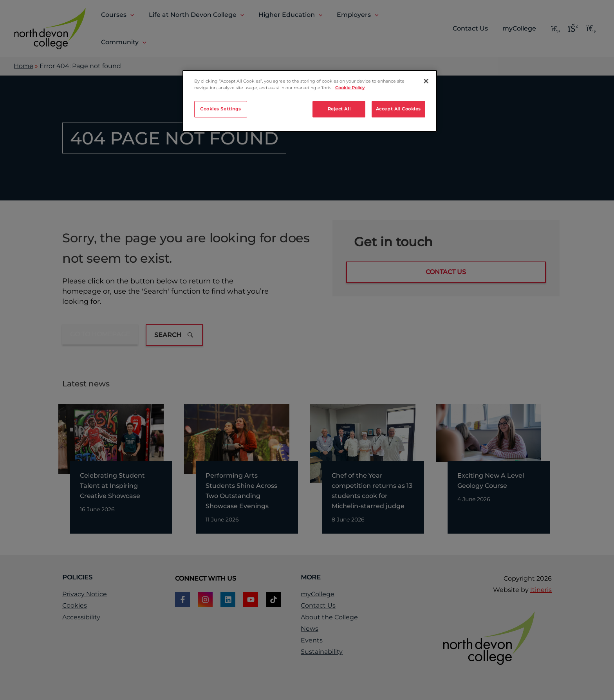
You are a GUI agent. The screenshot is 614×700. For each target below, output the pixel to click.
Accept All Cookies (398, 109)
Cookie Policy (350, 88)
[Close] (426, 81)
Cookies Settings (221, 109)
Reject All (339, 109)
